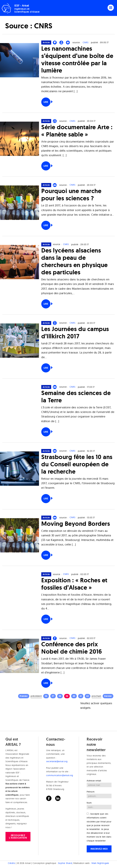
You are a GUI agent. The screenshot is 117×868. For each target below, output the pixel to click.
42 (88, 696)
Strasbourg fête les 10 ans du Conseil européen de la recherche (77, 464)
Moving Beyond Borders (76, 524)
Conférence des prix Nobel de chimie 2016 (72, 648)
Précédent (36, 696)
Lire (46, 102)
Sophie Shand (65, 863)
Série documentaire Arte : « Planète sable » (77, 131)
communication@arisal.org (60, 775)
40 (74, 696)
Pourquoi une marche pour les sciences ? (71, 194)
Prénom (91, 792)
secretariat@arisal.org (57, 761)
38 (60, 696)
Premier (24, 696)
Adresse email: (94, 781)
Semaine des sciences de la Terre (76, 396)
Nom (89, 803)
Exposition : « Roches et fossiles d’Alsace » (74, 584)
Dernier (108, 696)
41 (81, 696)
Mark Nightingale (100, 863)
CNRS (86, 42)
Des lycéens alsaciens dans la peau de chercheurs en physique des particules (74, 261)
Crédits (12, 863)
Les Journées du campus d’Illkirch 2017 (75, 332)
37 (53, 696)
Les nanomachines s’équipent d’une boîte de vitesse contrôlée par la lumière (77, 59)
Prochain (97, 696)
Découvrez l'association (18, 837)
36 (46, 696)
